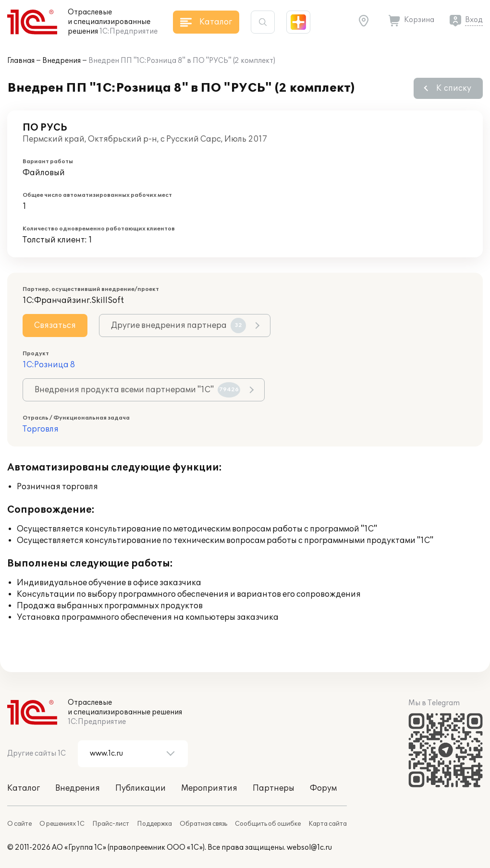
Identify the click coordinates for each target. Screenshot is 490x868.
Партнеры (274, 788)
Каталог (24, 788)
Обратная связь (203, 824)
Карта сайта (328, 824)
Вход (474, 20)
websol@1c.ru (309, 848)
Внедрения (61, 61)
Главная (21, 61)
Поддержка (154, 824)
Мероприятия (209, 788)
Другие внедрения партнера (178, 325)
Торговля (41, 429)
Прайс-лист (111, 824)
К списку (454, 88)
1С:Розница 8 (49, 365)
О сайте (19, 824)
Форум (323, 788)
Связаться (55, 325)
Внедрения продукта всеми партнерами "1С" (137, 390)
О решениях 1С (62, 824)
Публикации (141, 788)
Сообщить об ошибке (268, 824)
